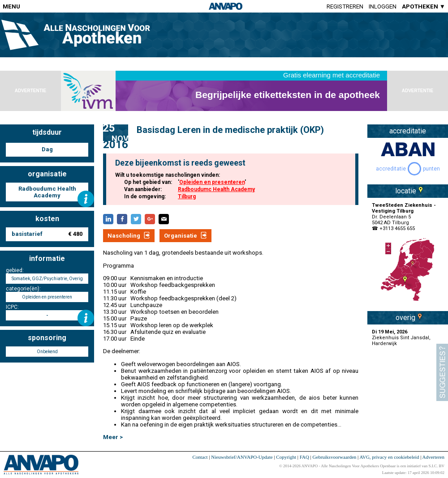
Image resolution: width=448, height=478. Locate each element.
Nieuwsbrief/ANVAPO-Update (242, 457)
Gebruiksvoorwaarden (335, 457)
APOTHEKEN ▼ (424, 6)
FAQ (304, 457)
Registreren (345, 6)
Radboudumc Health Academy (216, 189)
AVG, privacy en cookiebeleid (389, 457)
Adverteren (433, 457)
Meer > (113, 437)
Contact (200, 457)
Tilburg (187, 196)
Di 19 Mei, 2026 (390, 332)
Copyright (286, 457)
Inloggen (383, 6)
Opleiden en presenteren (212, 182)
